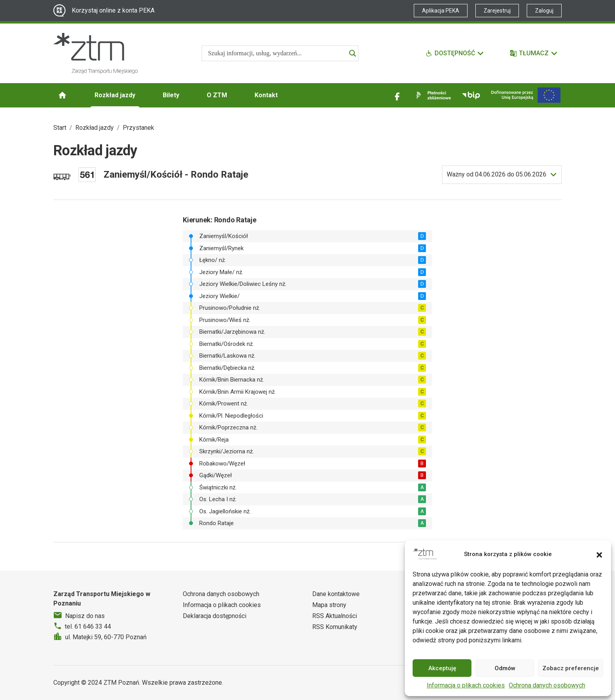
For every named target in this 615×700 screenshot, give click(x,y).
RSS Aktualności (335, 616)
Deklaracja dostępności (215, 616)
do (497, 175)
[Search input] (277, 53)
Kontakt (266, 95)
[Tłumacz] (534, 53)
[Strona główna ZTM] (96, 53)
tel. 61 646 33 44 (88, 626)
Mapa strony (329, 605)
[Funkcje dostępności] (455, 53)
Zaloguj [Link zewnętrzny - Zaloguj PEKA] (544, 11)
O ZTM (217, 95)
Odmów (505, 668)
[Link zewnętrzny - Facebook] (397, 95)
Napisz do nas (85, 616)
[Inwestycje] (526, 95)
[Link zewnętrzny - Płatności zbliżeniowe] (432, 95)
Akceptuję (442, 668)
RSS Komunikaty (335, 627)
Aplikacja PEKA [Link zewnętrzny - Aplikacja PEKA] (441, 11)
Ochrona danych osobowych (547, 685)
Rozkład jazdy (115, 95)
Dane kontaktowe (336, 594)
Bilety (171, 95)
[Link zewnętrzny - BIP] (471, 95)
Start (60, 128)
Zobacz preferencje (571, 668)
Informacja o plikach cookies (466, 685)
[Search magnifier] (353, 53)
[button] (599, 554)
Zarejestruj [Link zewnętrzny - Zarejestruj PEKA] (497, 11)
